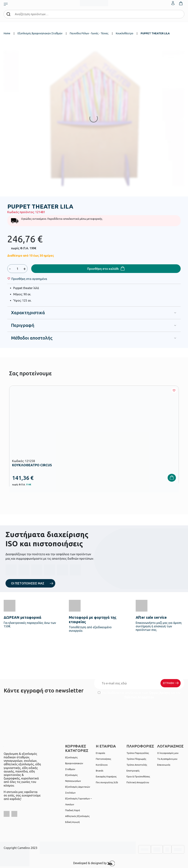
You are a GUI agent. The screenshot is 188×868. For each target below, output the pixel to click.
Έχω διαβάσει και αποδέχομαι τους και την (139, 695)
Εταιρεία (100, 753)
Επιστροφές (133, 771)
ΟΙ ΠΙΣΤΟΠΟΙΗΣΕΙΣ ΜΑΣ (28, 583)
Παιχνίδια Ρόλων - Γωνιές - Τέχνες (89, 33)
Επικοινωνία (164, 765)
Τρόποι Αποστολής (137, 765)
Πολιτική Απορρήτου (139, 697)
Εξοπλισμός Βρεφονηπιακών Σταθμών (40, 33)
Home (7, 33)
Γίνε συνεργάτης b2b (107, 782)
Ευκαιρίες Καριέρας (106, 776)
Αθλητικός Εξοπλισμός (77, 816)
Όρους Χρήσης (160, 693)
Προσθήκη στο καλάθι (103, 269)
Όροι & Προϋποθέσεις (138, 776)
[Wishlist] (29, 279)
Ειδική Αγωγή (72, 822)
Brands (100, 771)
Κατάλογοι (102, 765)
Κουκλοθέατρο (125, 33)
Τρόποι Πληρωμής (136, 759)
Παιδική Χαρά (73, 810)
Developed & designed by (94, 863)
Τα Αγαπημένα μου (167, 759)
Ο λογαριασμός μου (168, 753)
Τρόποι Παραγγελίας (138, 753)
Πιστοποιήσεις (103, 759)
